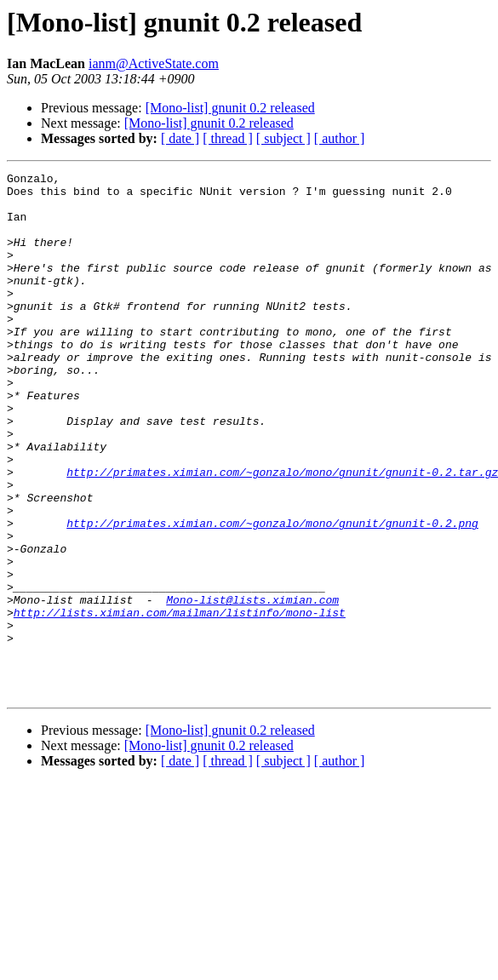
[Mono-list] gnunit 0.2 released (230, 108)
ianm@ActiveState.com (154, 63)
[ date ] (180, 138)
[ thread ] (228, 138)
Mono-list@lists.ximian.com (252, 686)
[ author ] (340, 138)
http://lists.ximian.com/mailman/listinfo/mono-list (180, 702)
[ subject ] (283, 138)
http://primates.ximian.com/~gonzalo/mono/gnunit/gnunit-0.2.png (272, 594)
